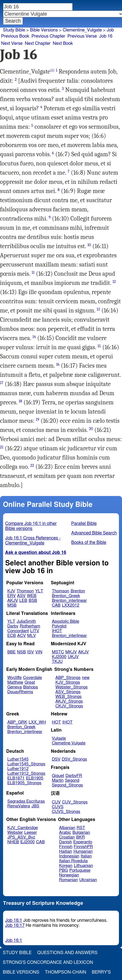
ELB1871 (16, 778)
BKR (81, 837)
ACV (22, 636)
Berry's (101, 972)
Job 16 (106, 36)
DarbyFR (74, 776)
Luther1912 (18, 769)
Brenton (78, 591)
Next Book (63, 43)
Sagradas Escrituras (26, 801)
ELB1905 (35, 778)
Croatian (67, 837)
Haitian (66, 851)
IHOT (57, 631)
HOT (56, 722)
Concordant (18, 631)
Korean (66, 866)
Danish (66, 842)
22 (32, 465)
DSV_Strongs (74, 759)
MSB (12, 605)
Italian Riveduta (73, 861)
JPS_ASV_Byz (21, 837)
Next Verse (12, 43)
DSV (56, 759)
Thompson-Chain (66, 972)
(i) (52, 70)
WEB (32, 596)
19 (37, 420)
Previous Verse (82, 36)
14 (34, 337)
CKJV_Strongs (69, 706)
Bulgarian (81, 833)
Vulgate (59, 738)
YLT (39, 591)
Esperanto (83, 842)
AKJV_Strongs (69, 701)
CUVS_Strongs (66, 812)
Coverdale (33, 678)
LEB (23, 601)
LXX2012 (71, 605)
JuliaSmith (26, 621)
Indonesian (69, 856)
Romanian (69, 880)
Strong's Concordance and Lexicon (48, 962)
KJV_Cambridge (23, 828)
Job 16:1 (14, 920)
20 (91, 429)
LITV (35, 631)
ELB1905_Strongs (24, 783)
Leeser (31, 833)
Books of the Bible (89, 542)
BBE (11, 652)
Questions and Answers (67, 953)
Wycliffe (14, 678)
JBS (35, 806)
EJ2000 (27, 842)
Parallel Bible (84, 524)
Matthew (15, 682)
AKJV (13, 601)
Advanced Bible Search (94, 533)
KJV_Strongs (68, 682)
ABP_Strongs (68, 678)
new (86, 678)
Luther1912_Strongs (26, 774)
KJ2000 (59, 657)
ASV (21, 596)
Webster (15, 833)
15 (99, 346)
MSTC (58, 652)
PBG (64, 870)
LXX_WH (37, 722)
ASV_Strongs (68, 692)
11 (33, 273)
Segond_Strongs (67, 785)
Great (30, 682)
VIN (39, 652)
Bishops (31, 687)
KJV (11, 591)
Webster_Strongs (71, 687)
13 (98, 309)
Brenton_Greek (66, 596)
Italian (86, 856)
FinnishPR (83, 847)
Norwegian (69, 875)
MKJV (71, 652)
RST (81, 828)
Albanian (67, 828)
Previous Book (15, 36)
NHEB (13, 842)
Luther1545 (18, 759)
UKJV (73, 657)
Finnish (66, 847)
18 (20, 401)
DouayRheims (20, 692)
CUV (56, 802)
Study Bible (14, 30)
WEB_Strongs (68, 697)
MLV (31, 636)
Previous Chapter (48, 36)
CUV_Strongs (75, 802)
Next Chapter (38, 43)
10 (89, 245)
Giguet (58, 776)
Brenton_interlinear (69, 601)
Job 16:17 (15, 925)
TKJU (57, 662)
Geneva (15, 687)
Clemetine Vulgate (69, 743)
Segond (72, 780)
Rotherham (30, 626)
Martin (58, 780)
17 (2, 383)
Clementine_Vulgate (82, 30)
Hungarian (83, 851)
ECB (11, 636)
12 (114, 282)
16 (58, 364)
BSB (33, 601)
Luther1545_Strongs (26, 764)
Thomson (25, 591)
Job (110, 30)
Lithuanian (83, 866)
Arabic (65, 833)
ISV (30, 652)
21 (2, 447)
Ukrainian (88, 880)
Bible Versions (44, 30)
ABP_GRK (17, 722)
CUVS (58, 807)
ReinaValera (19, 806)
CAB (56, 605)
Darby (13, 626)
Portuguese (80, 870)
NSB (21, 652)
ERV (11, 596)
